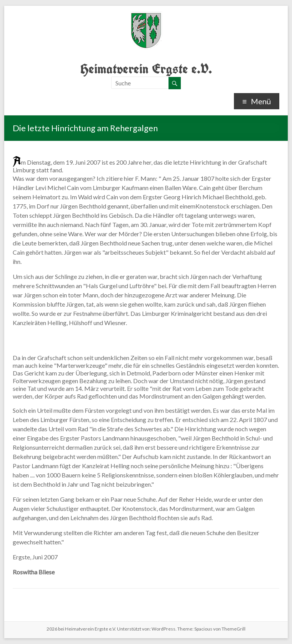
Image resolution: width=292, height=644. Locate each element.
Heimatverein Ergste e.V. (146, 69)
